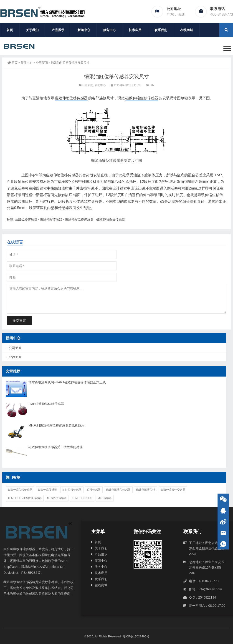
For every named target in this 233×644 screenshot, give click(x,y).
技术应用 (135, 30)
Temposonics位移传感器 (25, 498)
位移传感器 (94, 490)
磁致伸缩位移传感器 (71, 98)
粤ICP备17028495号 (136, 636)
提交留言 (19, 320)
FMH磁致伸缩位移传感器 (46, 404)
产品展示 (58, 30)
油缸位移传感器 (111, 161)
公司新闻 (42, 63)
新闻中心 (84, 30)
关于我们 (32, 30)
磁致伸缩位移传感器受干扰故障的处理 (56, 447)
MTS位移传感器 (57, 498)
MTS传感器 (105, 498)
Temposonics (82, 498)
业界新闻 (15, 357)
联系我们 (161, 30)
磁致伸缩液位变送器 (173, 490)
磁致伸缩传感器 (51, 219)
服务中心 (109, 30)
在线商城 (187, 30)
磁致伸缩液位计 (146, 490)
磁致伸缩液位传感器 (111, 219)
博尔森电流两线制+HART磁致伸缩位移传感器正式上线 (67, 382)
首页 (10, 30)
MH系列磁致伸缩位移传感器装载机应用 (56, 425)
